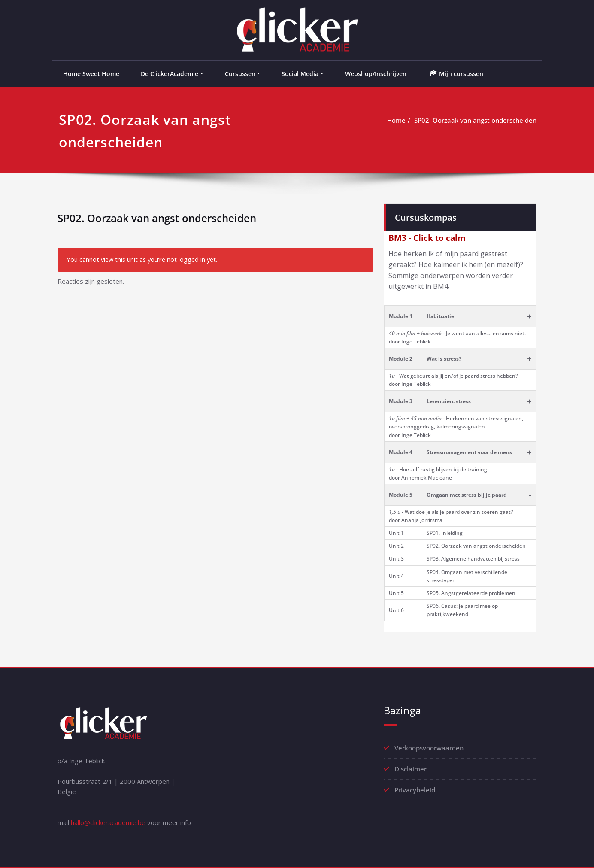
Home (396, 120)
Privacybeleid (415, 790)
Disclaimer (411, 769)
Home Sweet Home (91, 74)
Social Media (300, 74)
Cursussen (240, 74)
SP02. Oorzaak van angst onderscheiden (475, 120)
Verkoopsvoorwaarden (429, 748)
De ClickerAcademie (170, 74)
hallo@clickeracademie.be (108, 822)
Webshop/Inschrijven (376, 74)
